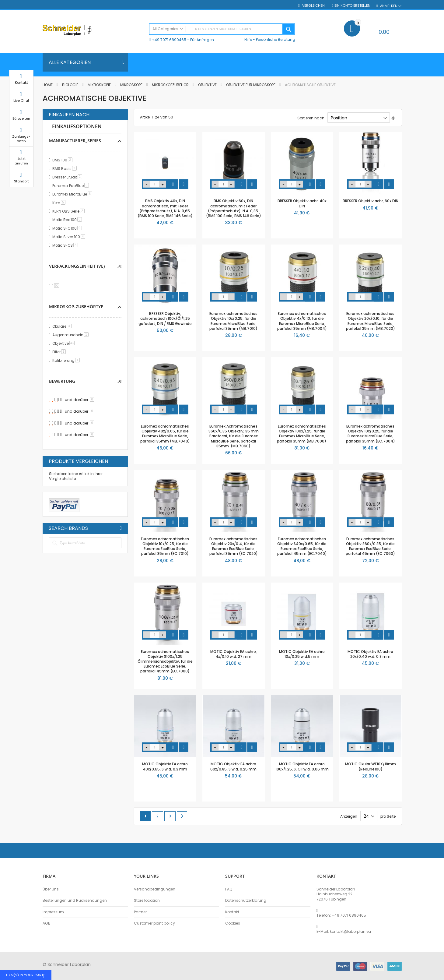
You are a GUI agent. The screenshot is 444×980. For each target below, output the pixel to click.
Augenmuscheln (72, 335)
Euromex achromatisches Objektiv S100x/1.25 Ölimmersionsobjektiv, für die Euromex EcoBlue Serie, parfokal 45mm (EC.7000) (165, 661)
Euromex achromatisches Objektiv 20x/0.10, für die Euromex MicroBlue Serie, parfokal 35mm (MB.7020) (371, 321)
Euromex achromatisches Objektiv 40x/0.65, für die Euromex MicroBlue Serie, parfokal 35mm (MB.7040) (165, 434)
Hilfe (248, 39)
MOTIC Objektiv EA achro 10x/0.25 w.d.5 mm (302, 654)
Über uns (51, 889)
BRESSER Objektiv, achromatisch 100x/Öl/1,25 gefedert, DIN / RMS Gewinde (165, 318)
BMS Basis (66, 169)
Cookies (233, 923)
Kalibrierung (67, 360)
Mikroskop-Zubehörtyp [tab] (76, 307)
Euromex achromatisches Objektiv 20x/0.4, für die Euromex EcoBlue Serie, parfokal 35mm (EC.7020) (234, 546)
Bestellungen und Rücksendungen (75, 901)
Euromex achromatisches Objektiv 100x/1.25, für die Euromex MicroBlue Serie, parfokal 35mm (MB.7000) (302, 434)
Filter (60, 352)
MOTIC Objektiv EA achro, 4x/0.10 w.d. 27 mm (234, 654)
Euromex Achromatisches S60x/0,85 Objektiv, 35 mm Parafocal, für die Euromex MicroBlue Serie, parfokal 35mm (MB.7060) (234, 436)
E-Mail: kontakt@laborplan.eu (344, 932)
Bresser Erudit (68, 177)
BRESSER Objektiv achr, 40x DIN (302, 203)
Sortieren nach (311, 118)
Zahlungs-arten (417, 145)
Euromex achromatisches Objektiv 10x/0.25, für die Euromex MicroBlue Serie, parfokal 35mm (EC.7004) (371, 434)
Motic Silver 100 (70, 237)
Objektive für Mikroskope (251, 85)
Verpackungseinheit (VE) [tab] (77, 266)
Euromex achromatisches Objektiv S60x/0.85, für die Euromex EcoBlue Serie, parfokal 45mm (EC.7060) (370, 546)
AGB (47, 923)
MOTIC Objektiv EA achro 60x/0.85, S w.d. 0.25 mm (233, 766)
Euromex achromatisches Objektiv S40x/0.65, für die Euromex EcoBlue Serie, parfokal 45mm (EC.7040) (302, 546)
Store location (147, 901)
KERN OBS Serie (70, 211)
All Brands (121, 528)
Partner (140, 912)
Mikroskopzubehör (171, 85)
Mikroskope (132, 85)
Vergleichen (313, 6)
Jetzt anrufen (417, 167)
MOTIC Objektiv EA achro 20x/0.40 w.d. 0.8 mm (370, 654)
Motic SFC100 (68, 228)
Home (48, 85)
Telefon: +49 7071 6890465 (341, 915)
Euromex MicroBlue (73, 194)
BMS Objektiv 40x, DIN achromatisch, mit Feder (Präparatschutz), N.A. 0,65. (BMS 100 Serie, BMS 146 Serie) (165, 208)
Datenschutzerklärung (246, 901)
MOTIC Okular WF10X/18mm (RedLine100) (371, 766)
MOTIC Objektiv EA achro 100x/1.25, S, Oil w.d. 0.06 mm (302, 766)
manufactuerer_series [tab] (75, 141)
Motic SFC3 (66, 245)
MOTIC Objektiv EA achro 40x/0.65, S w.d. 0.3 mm (165, 766)
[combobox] (222, 29)
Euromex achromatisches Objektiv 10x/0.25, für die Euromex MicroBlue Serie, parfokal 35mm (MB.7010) (233, 321)
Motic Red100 (68, 220)
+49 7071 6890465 (169, 40)
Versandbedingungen (155, 889)
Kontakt (232, 912)
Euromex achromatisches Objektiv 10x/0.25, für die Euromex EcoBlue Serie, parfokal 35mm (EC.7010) (165, 546)
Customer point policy (154, 923)
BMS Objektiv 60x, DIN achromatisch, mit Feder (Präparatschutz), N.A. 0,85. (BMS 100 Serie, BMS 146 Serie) (234, 208)
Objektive (208, 85)
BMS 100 (63, 160)
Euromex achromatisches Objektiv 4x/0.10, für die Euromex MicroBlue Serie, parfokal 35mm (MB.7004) (302, 321)
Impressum (53, 912)
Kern (60, 203)
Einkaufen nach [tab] (69, 115)
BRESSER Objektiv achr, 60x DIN (371, 201)
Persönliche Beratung (276, 39)
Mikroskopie (100, 85)
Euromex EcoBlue (72, 186)
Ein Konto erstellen (352, 6)
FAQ (229, 889)
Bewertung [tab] (62, 381)
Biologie (71, 85)
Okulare (63, 326)
